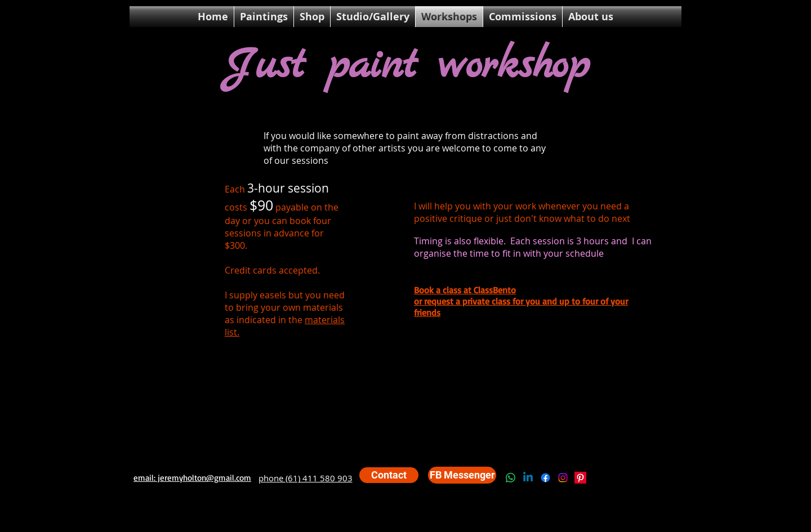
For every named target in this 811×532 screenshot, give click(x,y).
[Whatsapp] (511, 478)
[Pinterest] (580, 478)
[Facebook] (545, 478)
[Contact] (389, 475)
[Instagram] (563, 478)
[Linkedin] (528, 478)
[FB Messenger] (462, 475)
